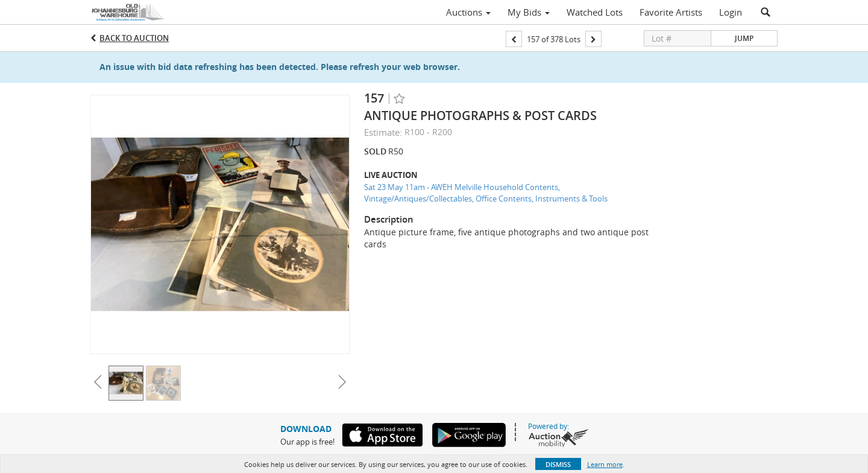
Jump (744, 38)
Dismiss (558, 464)
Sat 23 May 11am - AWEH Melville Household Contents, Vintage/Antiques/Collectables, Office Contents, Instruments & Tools (486, 193)
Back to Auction (134, 38)
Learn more (605, 464)
